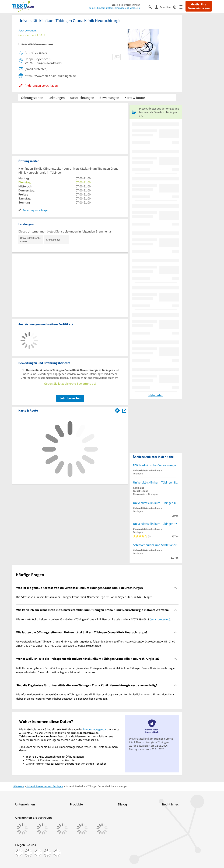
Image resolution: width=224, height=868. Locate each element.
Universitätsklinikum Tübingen (153, 524)
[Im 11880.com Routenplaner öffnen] (117, 410)
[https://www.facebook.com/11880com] (19, 853)
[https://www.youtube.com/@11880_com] (57, 853)
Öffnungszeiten (32, 98)
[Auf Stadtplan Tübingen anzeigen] (124, 410)
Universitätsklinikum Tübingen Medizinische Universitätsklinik (156, 503)
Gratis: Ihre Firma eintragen (199, 6)
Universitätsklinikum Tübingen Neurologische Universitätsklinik (156, 482)
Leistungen (57, 98)
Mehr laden (156, 395)
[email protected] (160, 619)
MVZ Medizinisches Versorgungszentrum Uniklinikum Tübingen (156, 465)
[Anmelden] (164, 7)
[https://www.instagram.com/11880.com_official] (29, 853)
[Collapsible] (175, 588)
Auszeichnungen (82, 98)
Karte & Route (135, 98)
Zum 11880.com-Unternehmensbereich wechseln (114, 8)
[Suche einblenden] (152, 7)
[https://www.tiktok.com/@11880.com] (38, 853)
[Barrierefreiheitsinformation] (176, 7)
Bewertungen (109, 98)
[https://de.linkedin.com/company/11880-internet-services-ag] (47, 853)
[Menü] (182, 7)
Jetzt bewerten (70, 398)
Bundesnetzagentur (95, 729)
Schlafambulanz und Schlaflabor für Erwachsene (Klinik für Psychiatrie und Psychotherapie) (156, 545)
